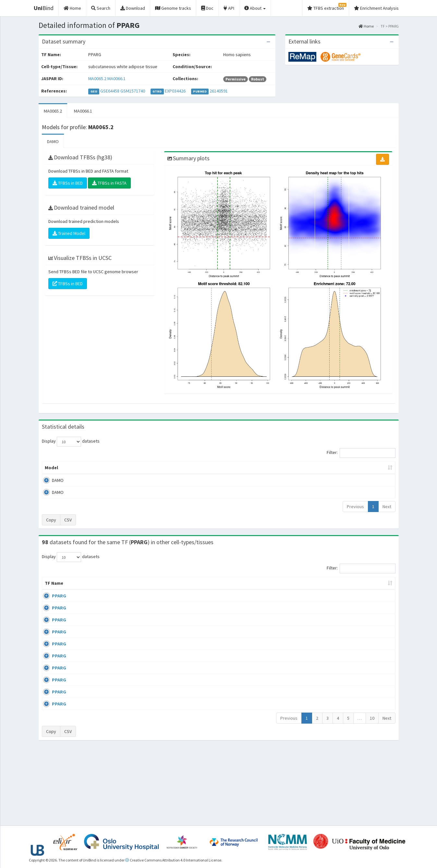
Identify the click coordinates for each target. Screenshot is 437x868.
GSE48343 (341, 752)
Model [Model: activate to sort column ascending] (51, 468)
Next (387, 507)
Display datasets (71, 442)
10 (372, 792)
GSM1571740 (133, 91)
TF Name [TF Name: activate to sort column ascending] (51, 586)
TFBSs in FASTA (109, 183)
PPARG (52, 602)
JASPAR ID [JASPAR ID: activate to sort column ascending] (375, 586)
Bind (44, 8)
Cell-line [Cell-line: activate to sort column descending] (81, 590)
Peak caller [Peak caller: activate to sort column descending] (89, 468)
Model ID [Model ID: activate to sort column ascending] (132, 468)
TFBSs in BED (68, 183)
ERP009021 (342, 621)
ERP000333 (342, 602)
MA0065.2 (97, 79)
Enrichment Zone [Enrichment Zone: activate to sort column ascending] (180, 468)
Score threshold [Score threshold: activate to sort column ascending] (273, 468)
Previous (355, 507)
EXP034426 (175, 91)
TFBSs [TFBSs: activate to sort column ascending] (229, 468)
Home (366, 26)
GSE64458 (110, 91)
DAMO (53, 141)
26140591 (219, 91)
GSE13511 (341, 639)
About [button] (255, 8)
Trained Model (69, 233)
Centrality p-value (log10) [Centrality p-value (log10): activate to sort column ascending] (342, 468)
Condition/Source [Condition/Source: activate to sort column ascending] (167, 590)
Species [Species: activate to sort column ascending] (309, 590)
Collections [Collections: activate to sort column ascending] (271, 590)
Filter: (361, 453)
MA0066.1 (116, 79)
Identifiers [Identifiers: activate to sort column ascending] (343, 590)
